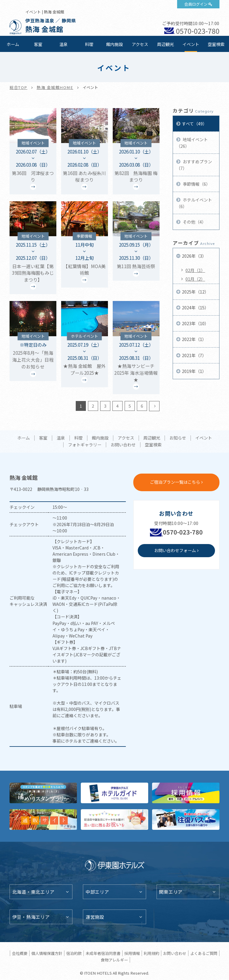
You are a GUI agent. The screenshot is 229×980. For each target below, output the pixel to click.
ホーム (13, 44)
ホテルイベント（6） (194, 203)
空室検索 (216, 44)
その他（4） (194, 222)
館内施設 (114, 44)
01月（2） (195, 279)
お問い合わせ (123, 445)
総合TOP (18, 87)
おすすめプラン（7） (194, 165)
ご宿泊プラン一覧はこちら (175, 482)
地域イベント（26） (192, 143)
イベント (191, 44)
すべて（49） (194, 124)
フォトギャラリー (85, 445)
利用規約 (151, 953)
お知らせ (178, 438)
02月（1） (195, 270)
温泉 (64, 44)
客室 (38, 44)
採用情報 (132, 953)
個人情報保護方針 (47, 953)
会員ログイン (196, 4)
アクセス (140, 44)
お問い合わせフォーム (175, 550)
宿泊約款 (74, 953)
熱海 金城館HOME (55, 87)
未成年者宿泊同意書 (103, 953)
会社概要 (20, 953)
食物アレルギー (114, 960)
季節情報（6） (196, 184)
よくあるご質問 (204, 953)
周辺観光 (165, 44)
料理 (89, 44)
